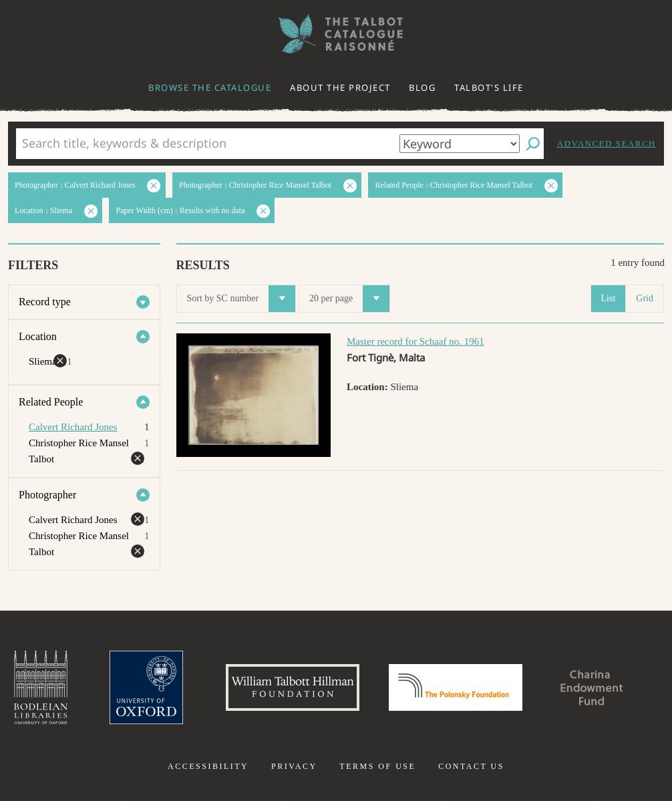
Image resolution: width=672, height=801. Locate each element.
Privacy (294, 766)
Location (38, 336)
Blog (422, 88)
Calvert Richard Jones (73, 427)
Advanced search (607, 143)
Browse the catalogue (210, 88)
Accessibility (208, 766)
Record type (45, 302)
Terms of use (377, 766)
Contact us (471, 766)
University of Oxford (146, 687)
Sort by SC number (241, 299)
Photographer (47, 495)
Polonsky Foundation (456, 687)
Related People (51, 402)
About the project (340, 88)
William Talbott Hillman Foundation (293, 687)
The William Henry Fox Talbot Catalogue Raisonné (336, 34)
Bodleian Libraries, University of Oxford (41, 687)
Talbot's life (489, 88)
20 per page (349, 299)
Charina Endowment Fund (592, 687)
